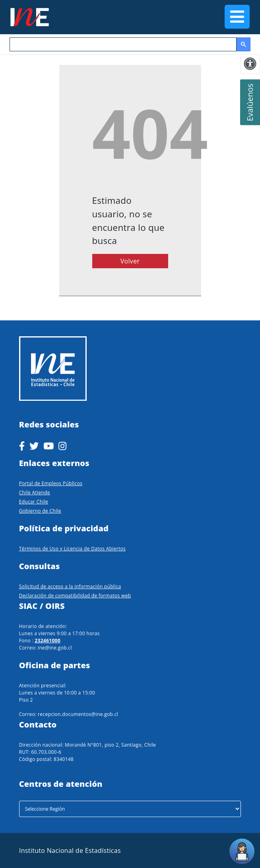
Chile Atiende (35, 493)
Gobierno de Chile (40, 511)
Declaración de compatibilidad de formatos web (75, 596)
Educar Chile (34, 502)
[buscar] (122, 45)
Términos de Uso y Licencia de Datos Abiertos (72, 549)
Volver (130, 261)
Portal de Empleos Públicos (51, 483)
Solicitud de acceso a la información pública (70, 586)
